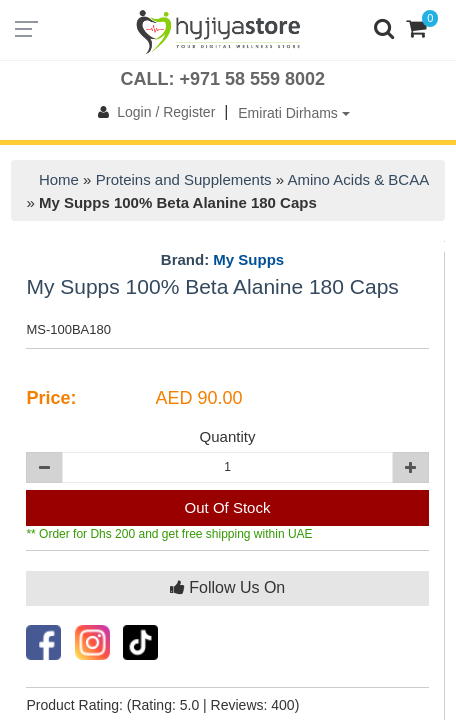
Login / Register (152, 112)
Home (59, 179)
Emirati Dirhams (293, 113)
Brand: (222, 260)
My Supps (248, 259)
